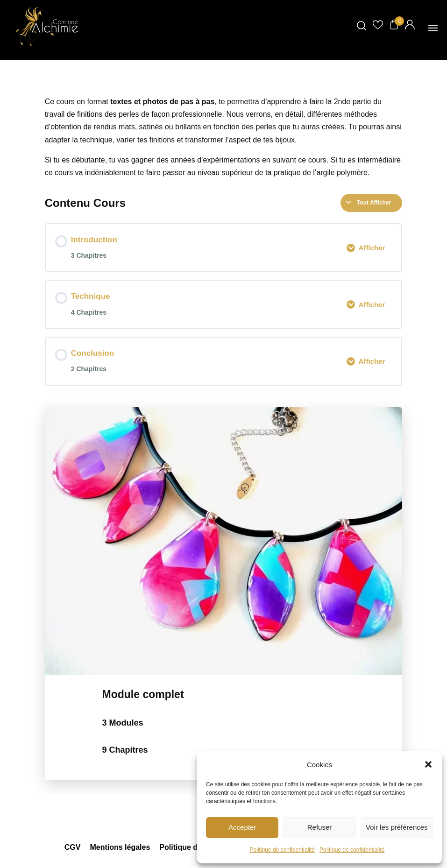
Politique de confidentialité (282, 850)
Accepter (242, 827)
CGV (73, 847)
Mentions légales (120, 847)
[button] (428, 764)
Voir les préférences (397, 827)
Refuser (320, 827)
